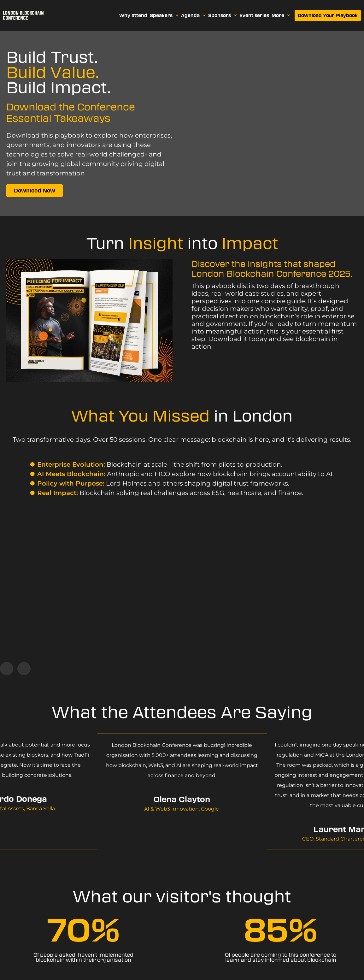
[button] (7, 669)
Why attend (133, 15)
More (281, 15)
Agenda (193, 15)
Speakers (164, 15)
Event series (254, 15)
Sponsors (223, 15)
